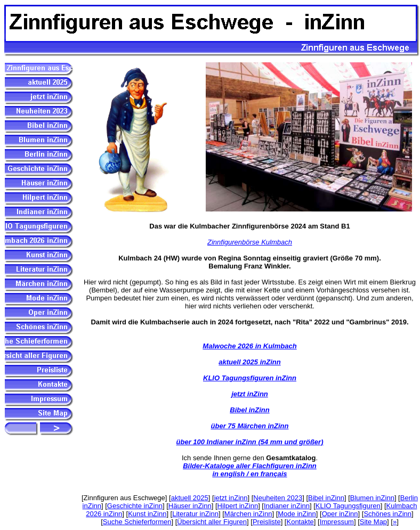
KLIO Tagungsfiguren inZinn (250, 378)
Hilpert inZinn (238, 506)
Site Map (373, 522)
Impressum (337, 522)
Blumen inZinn (372, 498)
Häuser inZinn (190, 506)
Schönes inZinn (387, 514)
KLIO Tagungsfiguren (348, 506)
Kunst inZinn (147, 514)
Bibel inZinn (249, 410)
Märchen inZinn (248, 514)
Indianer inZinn (287, 506)
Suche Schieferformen (137, 522)
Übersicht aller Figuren (212, 522)
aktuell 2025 (190, 498)
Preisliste (267, 522)
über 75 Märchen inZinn (250, 426)
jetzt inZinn (250, 394)
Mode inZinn (297, 514)
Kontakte (300, 522)
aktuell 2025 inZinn (249, 362)
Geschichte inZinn (135, 506)
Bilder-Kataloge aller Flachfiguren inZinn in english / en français (250, 470)
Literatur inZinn (195, 514)
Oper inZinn (340, 514)
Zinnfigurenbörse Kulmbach (250, 242)
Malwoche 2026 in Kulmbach (249, 346)
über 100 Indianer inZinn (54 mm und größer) (250, 442)
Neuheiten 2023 (278, 498)
